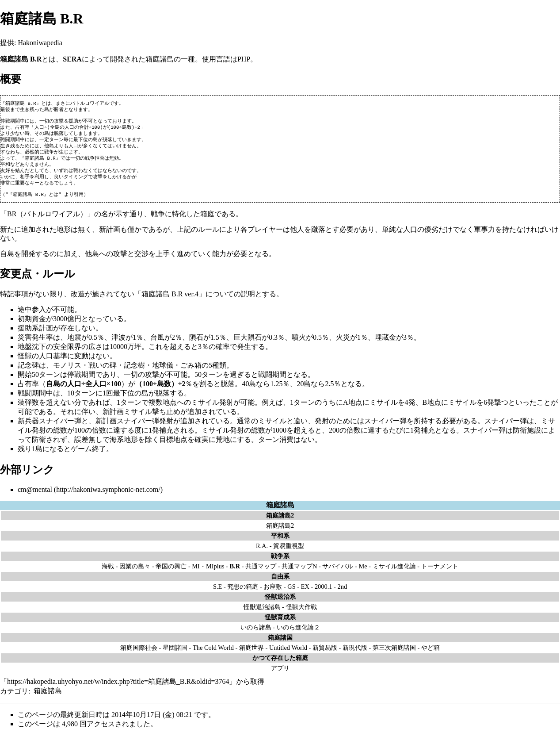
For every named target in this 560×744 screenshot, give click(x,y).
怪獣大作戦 (301, 615)
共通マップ (261, 574)
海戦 (108, 574)
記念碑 (28, 373)
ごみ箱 (191, 373)
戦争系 (280, 564)
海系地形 (124, 447)
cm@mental (35, 497)
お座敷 (273, 594)
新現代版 (355, 656)
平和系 (280, 544)
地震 (74, 345)
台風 (157, 345)
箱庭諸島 (280, 513)
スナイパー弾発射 (145, 429)
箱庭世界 (251, 656)
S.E (217, 594)
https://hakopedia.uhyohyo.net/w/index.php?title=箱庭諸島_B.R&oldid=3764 (118, 689)
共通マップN (299, 574)
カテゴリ (14, 699)
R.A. (262, 554)
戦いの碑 (103, 373)
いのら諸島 (256, 635)
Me (363, 574)
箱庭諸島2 (280, 533)
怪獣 (25, 364)
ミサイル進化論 (394, 574)
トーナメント (440, 574)
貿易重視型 (289, 554)
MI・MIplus (208, 574)
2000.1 (324, 594)
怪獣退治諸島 (262, 615)
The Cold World (213, 656)
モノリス (67, 373)
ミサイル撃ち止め (152, 420)
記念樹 (134, 373)
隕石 (196, 345)
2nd (342, 594)
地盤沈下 (32, 355)
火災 (343, 345)
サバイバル (338, 574)
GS (291, 594)
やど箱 (430, 656)
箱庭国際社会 (139, 656)
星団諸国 (175, 656)
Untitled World (288, 656)
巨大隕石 (248, 345)
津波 (118, 345)
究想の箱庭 (243, 594)
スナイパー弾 (60, 429)
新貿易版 (325, 656)
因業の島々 (135, 574)
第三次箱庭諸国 (394, 656)
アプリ (280, 676)
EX (305, 594)
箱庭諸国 (280, 645)
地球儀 (163, 373)
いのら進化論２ (298, 635)
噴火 (299, 345)
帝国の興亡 (171, 574)
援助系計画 (35, 336)
